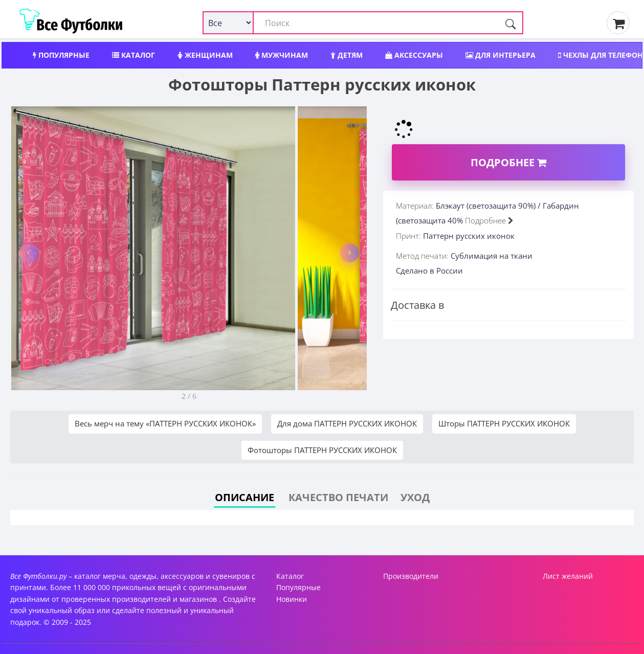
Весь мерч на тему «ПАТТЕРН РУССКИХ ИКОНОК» (165, 423)
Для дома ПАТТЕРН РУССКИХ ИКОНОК (347, 423)
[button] (28, 253)
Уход (415, 497)
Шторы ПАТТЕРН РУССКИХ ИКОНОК (504, 423)
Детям (347, 55)
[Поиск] (510, 23)
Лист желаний (568, 576)
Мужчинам (282, 55)
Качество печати (338, 497)
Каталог (134, 55)
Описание (245, 497)
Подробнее (508, 162)
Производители (411, 576)
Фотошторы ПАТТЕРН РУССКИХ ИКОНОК (322, 450)
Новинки (292, 599)
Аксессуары (414, 55)
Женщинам (205, 55)
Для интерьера (501, 55)
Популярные (61, 55)
